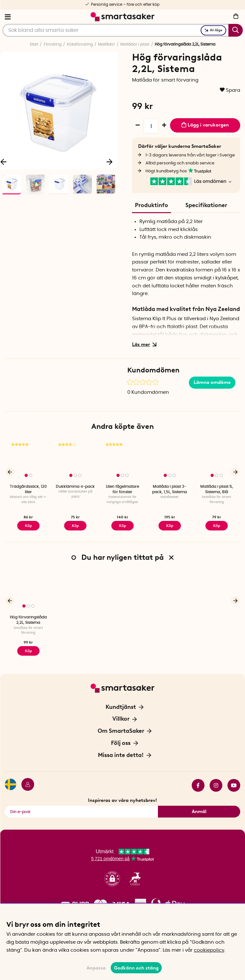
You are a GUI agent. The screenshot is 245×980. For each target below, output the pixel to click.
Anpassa (96, 968)
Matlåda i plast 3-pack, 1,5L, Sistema (170, 489)
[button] (112, 879)
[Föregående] (10, 472)
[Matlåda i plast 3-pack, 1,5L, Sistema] (170, 460)
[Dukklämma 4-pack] (76, 460)
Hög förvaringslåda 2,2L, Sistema (28, 620)
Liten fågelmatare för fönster (122, 489)
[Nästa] (109, 162)
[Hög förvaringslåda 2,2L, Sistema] (28, 591)
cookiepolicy (209, 950)
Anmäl (199, 811)
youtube (234, 785)
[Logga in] (25, 785)
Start (34, 44)
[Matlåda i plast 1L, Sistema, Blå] (217, 460)
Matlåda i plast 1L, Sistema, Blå (217, 489)
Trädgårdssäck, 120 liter (28, 489)
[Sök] (123, 30)
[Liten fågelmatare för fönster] (122, 460)
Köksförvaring (80, 44)
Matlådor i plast (135, 44)
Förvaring (53, 44)
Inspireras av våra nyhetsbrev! (122, 800)
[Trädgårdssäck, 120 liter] (28, 460)
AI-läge (213, 30)
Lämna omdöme (212, 382)
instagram (216, 785)
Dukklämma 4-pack (75, 486)
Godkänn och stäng (136, 968)
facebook (198, 785)
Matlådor (106, 44)
